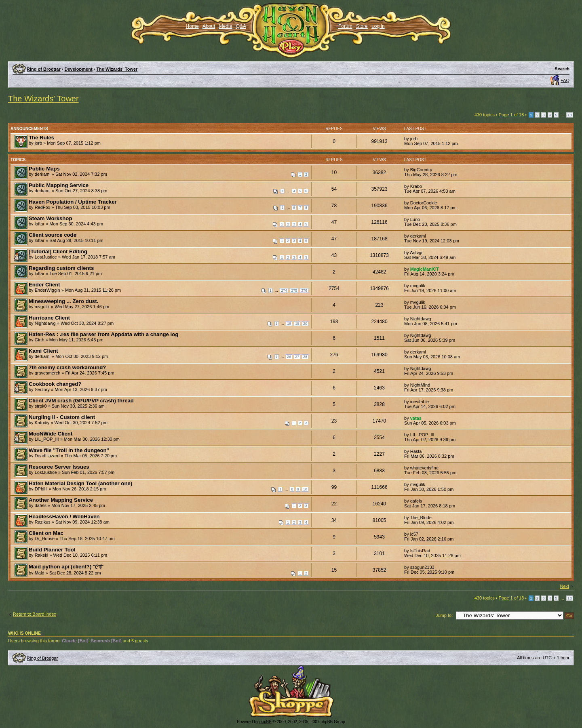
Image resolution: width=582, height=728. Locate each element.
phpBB (266, 722)
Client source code (53, 235)
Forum (345, 26)
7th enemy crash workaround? (67, 367)
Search (562, 69)
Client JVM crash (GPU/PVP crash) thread (81, 401)
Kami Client (43, 351)
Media (226, 26)
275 (294, 290)
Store (362, 26)
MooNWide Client (51, 434)
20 (305, 324)
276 (304, 290)
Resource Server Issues (59, 467)
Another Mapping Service (61, 500)
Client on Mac (46, 533)
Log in (378, 26)
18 (570, 115)
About (209, 26)
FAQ (565, 80)
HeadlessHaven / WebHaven (64, 517)
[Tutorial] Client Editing (58, 251)
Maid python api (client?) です (66, 567)
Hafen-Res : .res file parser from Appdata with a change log (103, 334)
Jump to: (444, 615)
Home (192, 26)
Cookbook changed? (55, 384)
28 (305, 357)
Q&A (241, 26)
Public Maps (44, 169)
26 (289, 357)
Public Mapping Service (59, 185)
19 (297, 324)
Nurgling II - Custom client (62, 417)
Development (79, 69)
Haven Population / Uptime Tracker (73, 202)
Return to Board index (35, 614)
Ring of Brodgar (44, 69)
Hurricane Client (49, 318)
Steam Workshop (50, 218)
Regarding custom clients (61, 268)
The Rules (41, 138)
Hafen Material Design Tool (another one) (80, 483)
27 (297, 357)
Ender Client (44, 285)
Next (564, 586)
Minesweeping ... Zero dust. (63, 301)
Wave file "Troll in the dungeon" (69, 450)
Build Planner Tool (52, 550)
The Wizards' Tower (117, 69)
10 (305, 489)
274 (284, 290)
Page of (511, 115)
